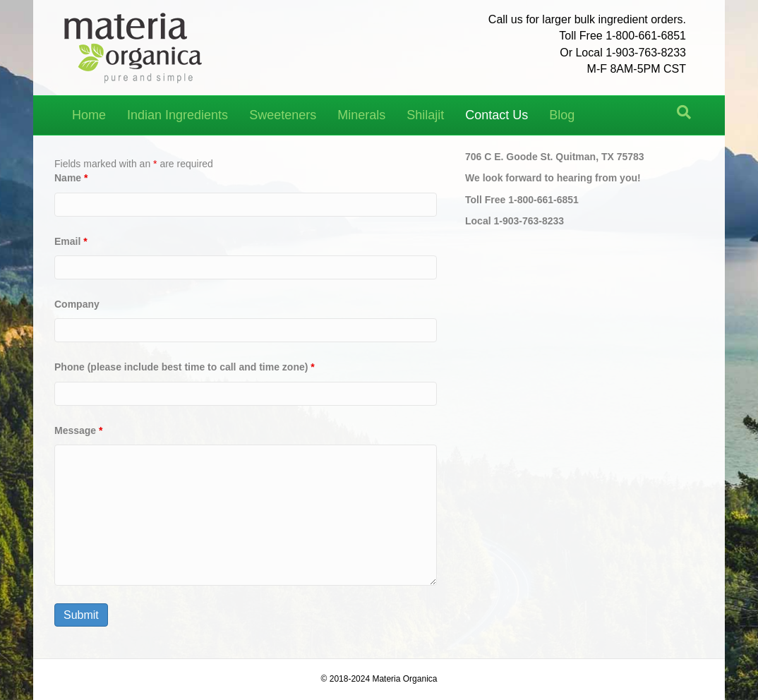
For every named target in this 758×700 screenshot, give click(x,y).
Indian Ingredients (178, 115)
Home (89, 115)
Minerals (361, 115)
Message (79, 430)
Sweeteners (283, 115)
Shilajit (425, 115)
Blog (562, 115)
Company (77, 304)
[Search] (684, 112)
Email (71, 241)
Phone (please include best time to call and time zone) (185, 367)
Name (71, 178)
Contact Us (497, 115)
